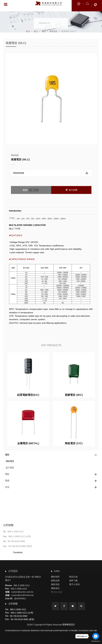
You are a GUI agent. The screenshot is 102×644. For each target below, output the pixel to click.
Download (19, 174)
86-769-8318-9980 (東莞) (20, 546)
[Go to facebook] (96, 636)
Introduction (15, 211)
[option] (51, 99)
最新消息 (55, 584)
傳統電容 (53, 31)
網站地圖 (58, 592)
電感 (6, 481)
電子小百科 (74, 584)
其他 (6, 487)
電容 (44, 31)
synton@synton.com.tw (22, 592)
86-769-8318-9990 (16, 541)
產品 (36, 31)
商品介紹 (73, 577)
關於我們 (55, 577)
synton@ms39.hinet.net (22, 595)
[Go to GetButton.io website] (96, 641)
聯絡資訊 (55, 588)
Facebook (18, 552)
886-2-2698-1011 (16, 532)
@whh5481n (20, 599)
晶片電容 (10, 468)
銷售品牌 (55, 581)
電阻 (6, 474)
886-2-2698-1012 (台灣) (20, 536)
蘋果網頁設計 (69, 625)
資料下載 (73, 581)
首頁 (28, 31)
